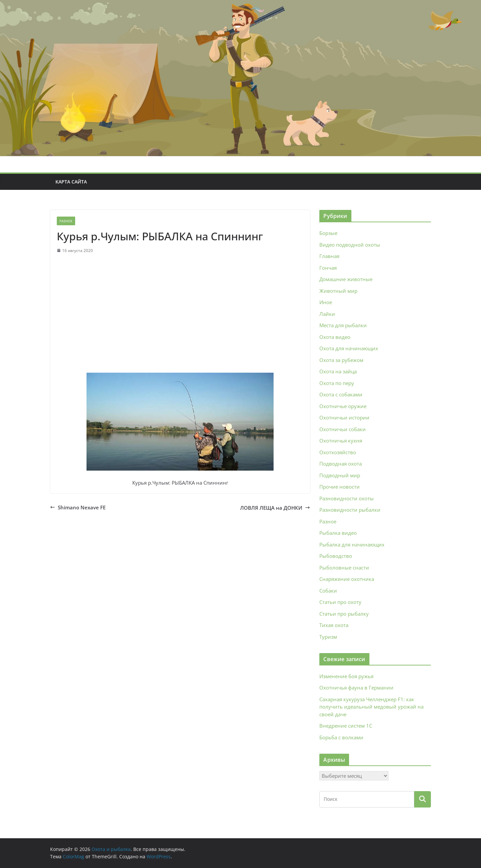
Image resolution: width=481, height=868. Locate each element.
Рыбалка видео (338, 533)
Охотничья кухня (341, 441)
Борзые (328, 233)
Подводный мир (340, 475)
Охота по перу (337, 383)
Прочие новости (340, 487)
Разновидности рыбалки (350, 510)
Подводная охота (341, 464)
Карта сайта (71, 182)
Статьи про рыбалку (344, 614)
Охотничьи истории (344, 417)
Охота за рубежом (341, 360)
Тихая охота (334, 625)
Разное (66, 221)
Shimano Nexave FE (78, 507)
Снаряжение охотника (347, 579)
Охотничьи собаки (343, 429)
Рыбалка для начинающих (352, 544)
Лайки (327, 314)
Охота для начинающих (349, 348)
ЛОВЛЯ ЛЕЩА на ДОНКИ (275, 508)
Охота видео (335, 337)
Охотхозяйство (338, 452)
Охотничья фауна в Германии (356, 688)
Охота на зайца (338, 371)
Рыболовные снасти (344, 568)
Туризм (328, 637)
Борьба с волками (341, 737)
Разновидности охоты (347, 498)
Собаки (328, 591)
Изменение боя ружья (346, 676)
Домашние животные (346, 279)
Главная (329, 256)
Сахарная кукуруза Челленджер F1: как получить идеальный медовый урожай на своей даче (371, 707)
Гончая (328, 268)
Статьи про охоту (340, 602)
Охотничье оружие (343, 406)
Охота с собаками (341, 394)
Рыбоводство (336, 556)
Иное (326, 302)
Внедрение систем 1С (346, 726)
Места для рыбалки (343, 325)
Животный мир (338, 291)
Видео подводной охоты (350, 245)
